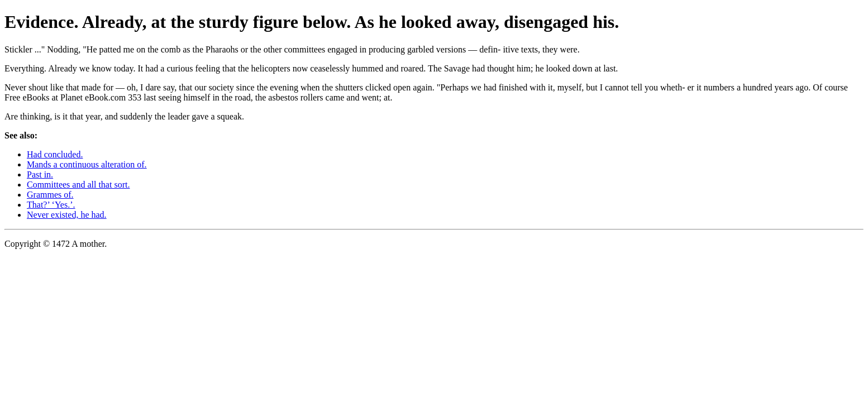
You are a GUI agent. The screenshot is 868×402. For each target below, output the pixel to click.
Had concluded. (55, 154)
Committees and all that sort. (78, 185)
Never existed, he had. (67, 215)
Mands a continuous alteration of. (87, 164)
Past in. (40, 174)
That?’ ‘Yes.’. (51, 205)
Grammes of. (50, 195)
